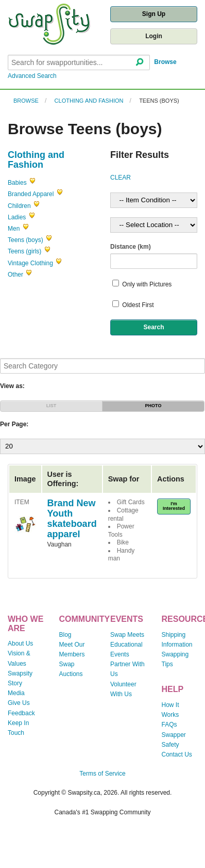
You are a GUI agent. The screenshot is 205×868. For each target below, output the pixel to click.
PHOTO (153, 406)
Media (16, 693)
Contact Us (177, 754)
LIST (52, 406)
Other (15, 275)
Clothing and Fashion (89, 101)
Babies (17, 183)
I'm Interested (174, 506)
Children (19, 206)
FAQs (169, 725)
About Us (20, 644)
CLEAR (121, 178)
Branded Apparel (31, 194)
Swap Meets (127, 635)
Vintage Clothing (30, 263)
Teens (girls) (24, 251)
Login (154, 36)
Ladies (17, 217)
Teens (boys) (159, 101)
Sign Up (154, 14)
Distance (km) (131, 247)
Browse (165, 62)
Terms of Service (102, 774)
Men (14, 229)
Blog (65, 635)
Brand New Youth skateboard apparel (72, 518)
